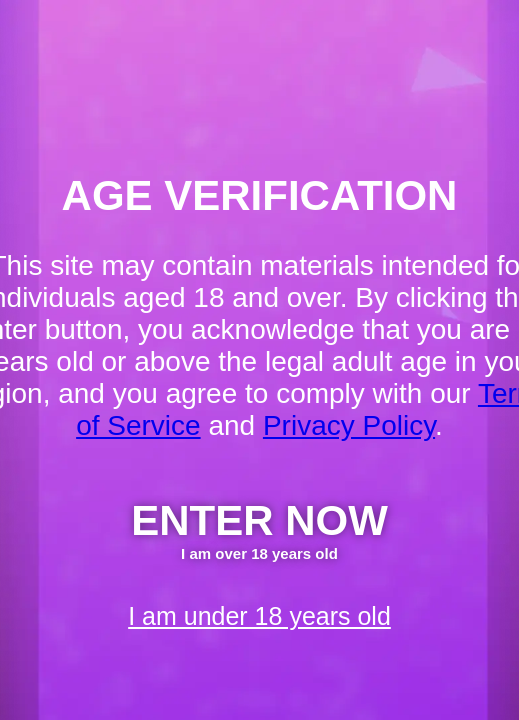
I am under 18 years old (259, 616)
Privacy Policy (349, 425)
